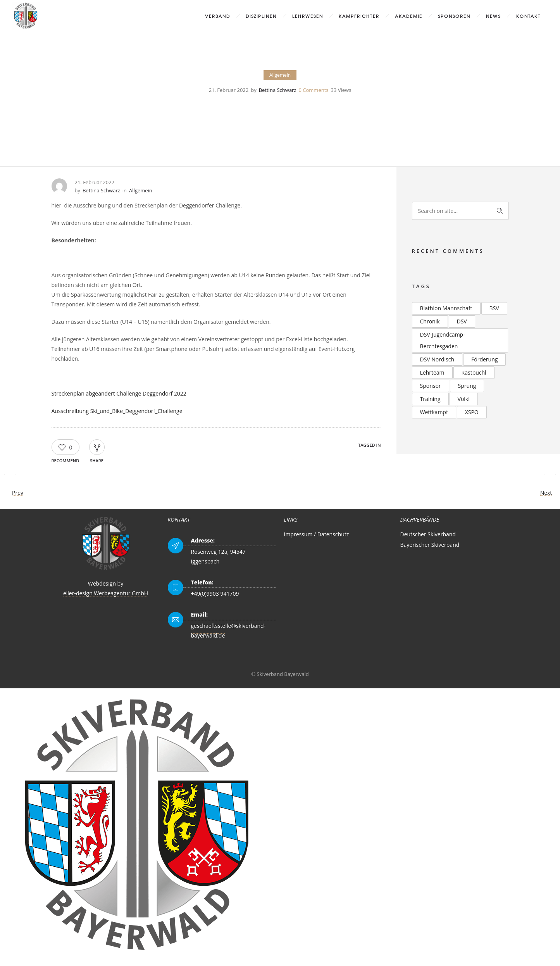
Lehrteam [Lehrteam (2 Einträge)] (432, 372)
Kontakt (528, 16)
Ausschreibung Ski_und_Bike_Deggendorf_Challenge (117, 411)
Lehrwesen (308, 16)
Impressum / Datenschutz (317, 534)
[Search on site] (460, 211)
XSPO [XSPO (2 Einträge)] (472, 412)
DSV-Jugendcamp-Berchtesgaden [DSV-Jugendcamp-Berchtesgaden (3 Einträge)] (443, 340)
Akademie (409, 16)
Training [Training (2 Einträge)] (430, 399)
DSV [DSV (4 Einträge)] (462, 321)
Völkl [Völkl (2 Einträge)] (464, 399)
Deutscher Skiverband (428, 534)
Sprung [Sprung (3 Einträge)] (467, 386)
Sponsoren (454, 16)
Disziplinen (261, 16)
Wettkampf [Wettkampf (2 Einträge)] (434, 412)
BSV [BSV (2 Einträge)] (494, 308)
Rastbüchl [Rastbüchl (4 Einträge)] (474, 372)
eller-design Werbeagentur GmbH (106, 593)
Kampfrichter (359, 16)
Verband (218, 16)
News (493, 16)
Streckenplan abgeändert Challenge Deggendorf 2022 (119, 393)
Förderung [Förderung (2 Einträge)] (484, 359)
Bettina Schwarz (278, 90)
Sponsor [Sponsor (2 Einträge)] (431, 386)
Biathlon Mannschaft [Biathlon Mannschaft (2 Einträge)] (446, 308)
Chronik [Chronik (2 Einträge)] (430, 321)
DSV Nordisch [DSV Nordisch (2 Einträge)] (437, 359)
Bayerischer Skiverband (430, 545)
